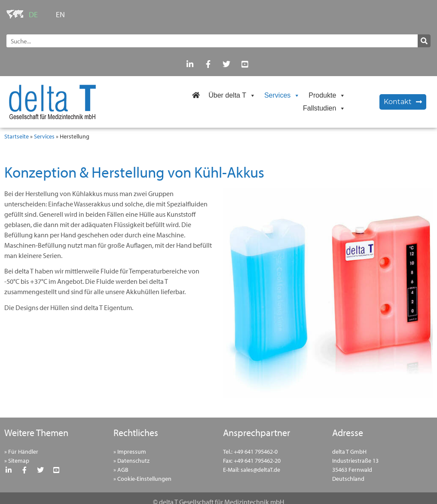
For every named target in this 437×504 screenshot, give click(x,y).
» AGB (121, 470)
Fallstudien (324, 108)
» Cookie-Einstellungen (142, 479)
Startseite (17, 136)
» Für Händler (21, 452)
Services (282, 95)
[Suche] (424, 41)
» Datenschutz (131, 461)
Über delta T (232, 95)
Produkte (327, 95)
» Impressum (130, 452)
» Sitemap (17, 461)
